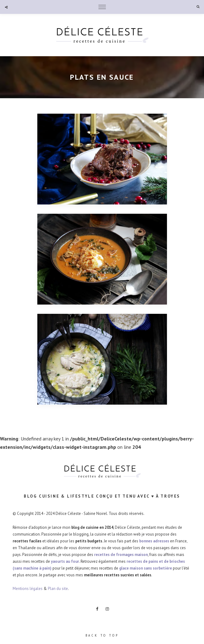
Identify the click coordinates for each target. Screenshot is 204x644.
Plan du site (58, 589)
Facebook (97, 609)
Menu (102, 7)
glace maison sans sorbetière (146, 568)
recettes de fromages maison (121, 555)
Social (6, 7)
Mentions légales (28, 589)
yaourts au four (65, 561)
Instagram (107, 609)
